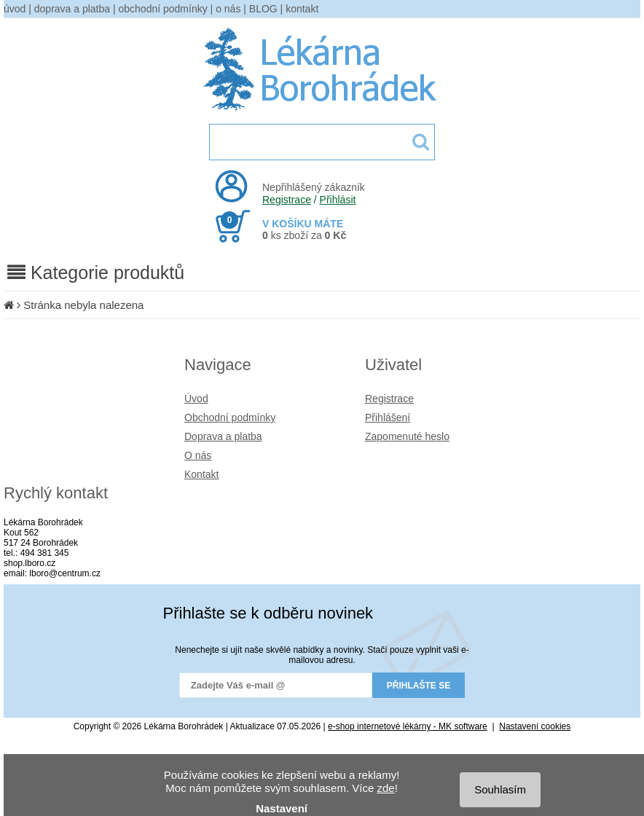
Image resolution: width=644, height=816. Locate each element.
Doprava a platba (223, 436)
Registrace (287, 200)
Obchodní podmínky (230, 417)
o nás (228, 9)
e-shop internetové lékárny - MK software (408, 726)
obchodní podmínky (163, 9)
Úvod (196, 399)
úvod (15, 9)
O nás (198, 455)
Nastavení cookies (535, 726)
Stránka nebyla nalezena (83, 305)
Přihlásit (338, 200)
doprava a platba (72, 9)
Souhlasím (500, 789)
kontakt (302, 9)
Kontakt (201, 474)
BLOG (263, 9)
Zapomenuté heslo (407, 436)
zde (385, 788)
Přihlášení (388, 417)
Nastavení (282, 808)
